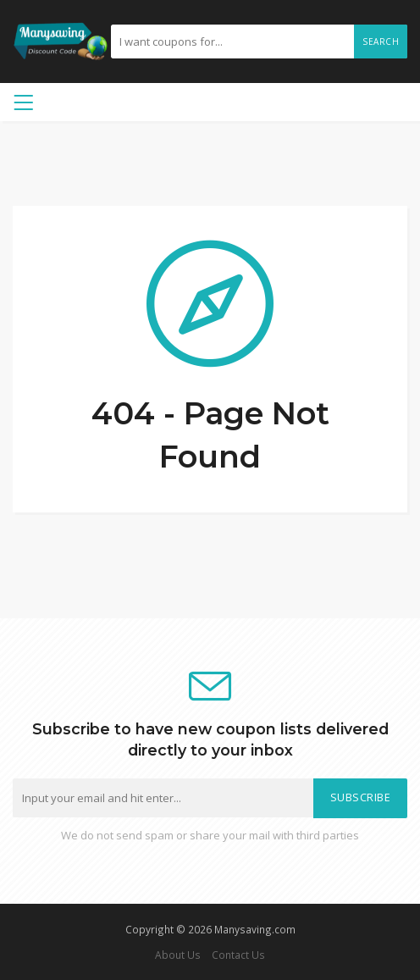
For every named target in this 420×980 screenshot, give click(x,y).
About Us (178, 955)
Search (381, 42)
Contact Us (238, 955)
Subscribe (361, 797)
